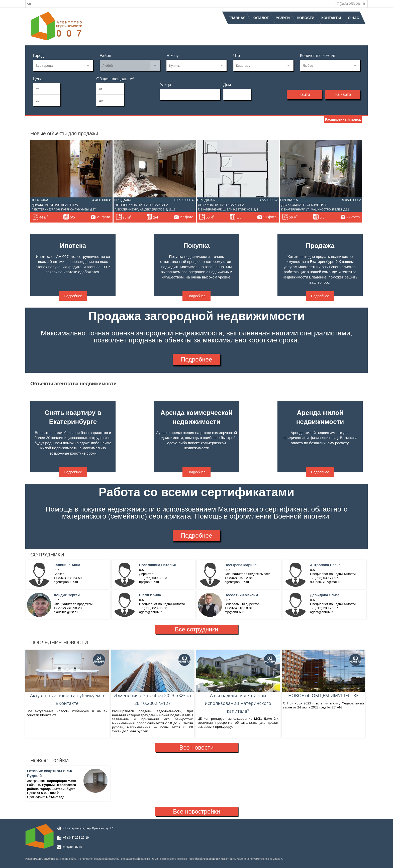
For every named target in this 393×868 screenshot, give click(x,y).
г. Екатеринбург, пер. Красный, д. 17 (88, 828)
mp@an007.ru (72, 847)
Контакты (331, 18)
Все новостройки (196, 811)
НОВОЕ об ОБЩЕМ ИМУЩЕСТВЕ (323, 674)
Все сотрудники (197, 629)
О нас (354, 18)
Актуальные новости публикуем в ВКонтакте (67, 678)
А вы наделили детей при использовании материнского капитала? (238, 682)
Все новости (197, 747)
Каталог (261, 18)
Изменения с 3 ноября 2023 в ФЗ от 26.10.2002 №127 (153, 678)
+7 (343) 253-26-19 (350, 4)
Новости (306, 18)
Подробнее (73, 296)
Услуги (283, 18)
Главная (237, 18)
